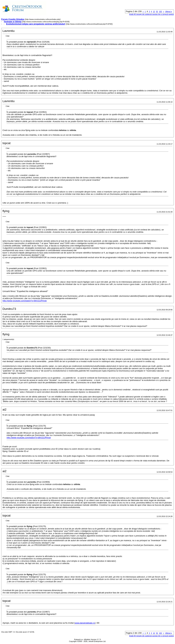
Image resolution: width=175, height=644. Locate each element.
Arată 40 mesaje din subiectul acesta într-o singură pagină (151, 14)
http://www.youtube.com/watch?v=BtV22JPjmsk (25, 301)
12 (154, 11)
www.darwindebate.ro (85, 623)
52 (157, 11)
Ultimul (168, 11)
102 (160, 11)
